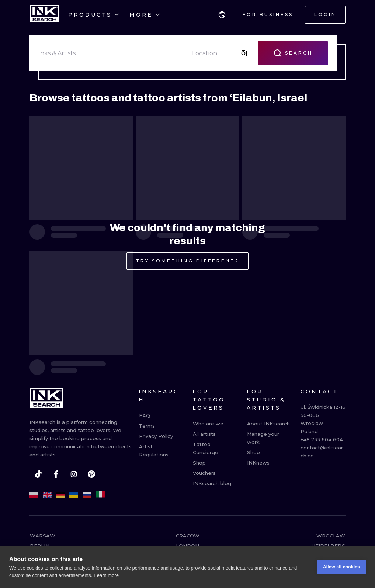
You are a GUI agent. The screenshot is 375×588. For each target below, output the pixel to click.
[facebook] (56, 474)
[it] (100, 495)
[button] (222, 15)
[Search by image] (243, 53)
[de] (60, 495)
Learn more (106, 576)
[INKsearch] (44, 15)
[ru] (87, 495)
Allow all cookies (341, 567)
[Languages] (222, 15)
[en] (47, 495)
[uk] (74, 495)
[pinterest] (91, 474)
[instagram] (74, 474)
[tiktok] (38, 474)
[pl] (34, 495)
